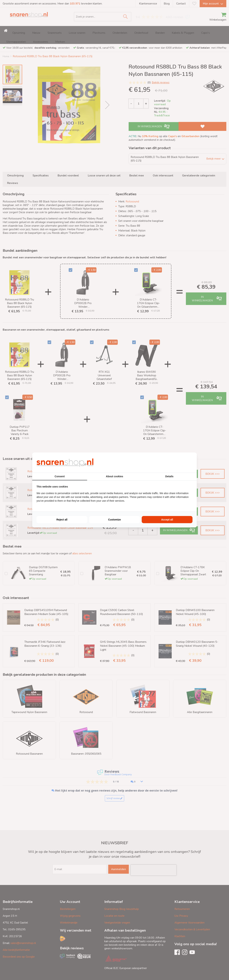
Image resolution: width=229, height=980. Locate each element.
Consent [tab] (60, 476)
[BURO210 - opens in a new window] (179, 463)
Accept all (167, 520)
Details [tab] (169, 476)
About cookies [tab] (114, 476)
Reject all (62, 520)
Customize (115, 520)
